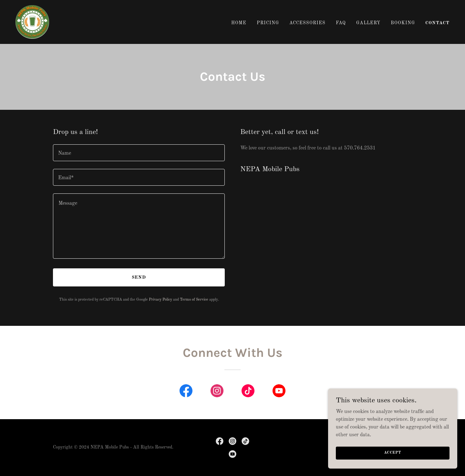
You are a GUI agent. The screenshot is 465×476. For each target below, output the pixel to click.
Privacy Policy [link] (160, 300)
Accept (393, 453)
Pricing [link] (268, 23)
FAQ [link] (341, 23)
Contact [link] (437, 23)
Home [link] (239, 23)
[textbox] (139, 153)
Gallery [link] (368, 23)
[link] (32, 22)
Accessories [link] (307, 23)
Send (139, 277)
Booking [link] (403, 23)
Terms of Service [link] (194, 300)
